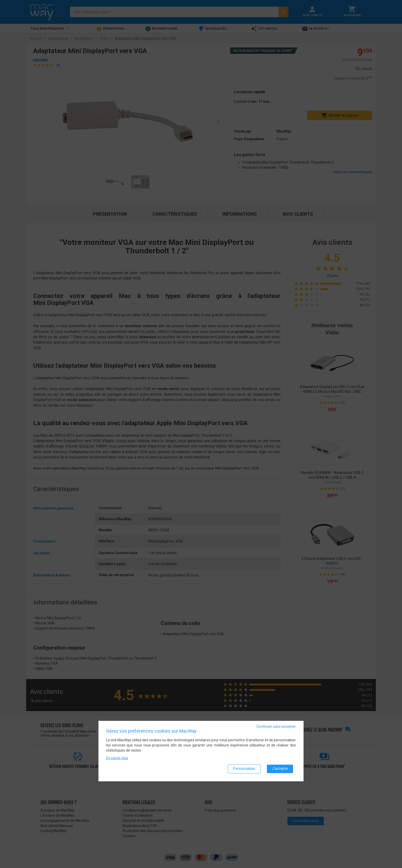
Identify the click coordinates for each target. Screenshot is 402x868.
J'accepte (280, 769)
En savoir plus (117, 758)
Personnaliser (244, 769)
